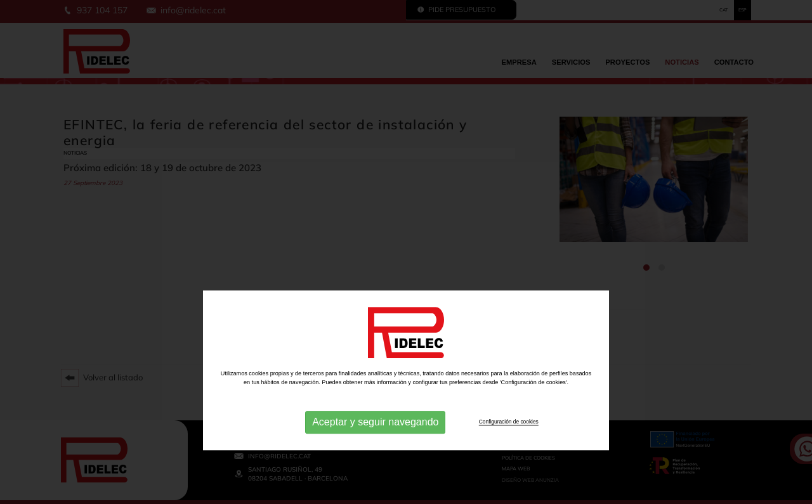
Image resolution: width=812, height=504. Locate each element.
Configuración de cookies (509, 491)
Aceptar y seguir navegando (375, 491)
